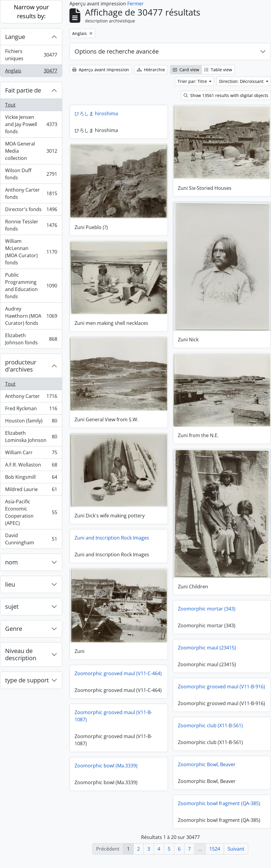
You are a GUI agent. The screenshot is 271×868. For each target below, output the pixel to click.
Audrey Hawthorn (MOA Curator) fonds (31, 316)
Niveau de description (21, 654)
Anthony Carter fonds (31, 193)
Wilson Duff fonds (31, 174)
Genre (14, 629)
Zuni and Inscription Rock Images (112, 534)
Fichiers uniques (31, 55)
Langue (15, 37)
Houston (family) (31, 422)
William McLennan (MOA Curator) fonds (31, 252)
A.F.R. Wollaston (31, 466)
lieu (10, 584)
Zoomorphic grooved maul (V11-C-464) (118, 669)
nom (12, 562)
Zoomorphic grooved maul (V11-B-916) (221, 681)
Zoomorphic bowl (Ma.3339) (106, 774)
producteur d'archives (21, 366)
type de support (27, 680)
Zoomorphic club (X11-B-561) (210, 734)
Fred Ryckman (31, 410)
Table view (218, 70)
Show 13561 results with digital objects (226, 95)
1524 (215, 849)
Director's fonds (31, 211)
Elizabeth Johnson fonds (31, 339)
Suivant (236, 849)
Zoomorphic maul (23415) (207, 642)
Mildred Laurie (31, 491)
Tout (10, 105)
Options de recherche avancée (117, 51)
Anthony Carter (31, 397)
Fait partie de (23, 90)
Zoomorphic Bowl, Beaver (207, 772)
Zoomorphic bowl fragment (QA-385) (219, 811)
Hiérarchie (151, 70)
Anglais (31, 72)
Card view (186, 70)
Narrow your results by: (31, 12)
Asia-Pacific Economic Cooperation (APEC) (31, 512)
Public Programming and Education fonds (31, 286)
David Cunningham (31, 539)
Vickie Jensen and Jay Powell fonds (31, 124)
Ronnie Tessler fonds (31, 225)
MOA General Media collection (31, 151)
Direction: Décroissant (242, 81)
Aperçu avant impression (101, 70)
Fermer (135, 4)
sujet (12, 606)
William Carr (31, 454)
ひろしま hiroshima (96, 113)
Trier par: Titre (193, 81)
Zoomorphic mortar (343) (207, 603)
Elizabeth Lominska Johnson (31, 437)
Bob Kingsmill (31, 478)
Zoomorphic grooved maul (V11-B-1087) (113, 725)
